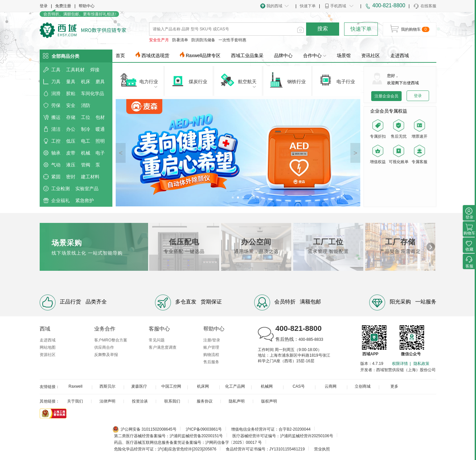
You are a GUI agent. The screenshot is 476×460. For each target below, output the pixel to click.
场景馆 (344, 55)
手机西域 (338, 6)
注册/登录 (212, 340)
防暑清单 (180, 40)
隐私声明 (237, 401)
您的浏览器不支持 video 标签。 (400, 185)
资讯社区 (371, 55)
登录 (44, 6)
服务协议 (205, 401)
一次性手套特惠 (232, 40)
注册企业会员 (386, 96)
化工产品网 (235, 386)
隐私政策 (421, 364)
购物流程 (211, 355)
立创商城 (363, 386)
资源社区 (48, 355)
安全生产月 (159, 40)
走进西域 (400, 55)
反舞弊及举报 (106, 355)
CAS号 (299, 386)
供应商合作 (104, 347)
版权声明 (269, 401)
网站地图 (48, 347)
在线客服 (425, 6)
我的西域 (274, 6)
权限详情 (400, 364)
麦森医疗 (139, 386)
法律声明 (107, 401)
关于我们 (75, 401)
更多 (394, 386)
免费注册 (63, 6)
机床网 (203, 386)
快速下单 (308, 6)
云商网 (331, 386)
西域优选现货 (155, 55)
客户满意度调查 (163, 347)
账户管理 (211, 347)
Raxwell (75, 386)
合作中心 (315, 55)
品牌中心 (283, 55)
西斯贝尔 (107, 386)
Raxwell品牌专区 (203, 55)
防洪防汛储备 (203, 40)
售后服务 (211, 362)
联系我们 (172, 401)
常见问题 (157, 340)
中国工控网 (171, 386)
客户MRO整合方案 (111, 340)
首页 (120, 55)
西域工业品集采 (247, 55)
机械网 (267, 386)
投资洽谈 (140, 401)
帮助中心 (87, 6)
